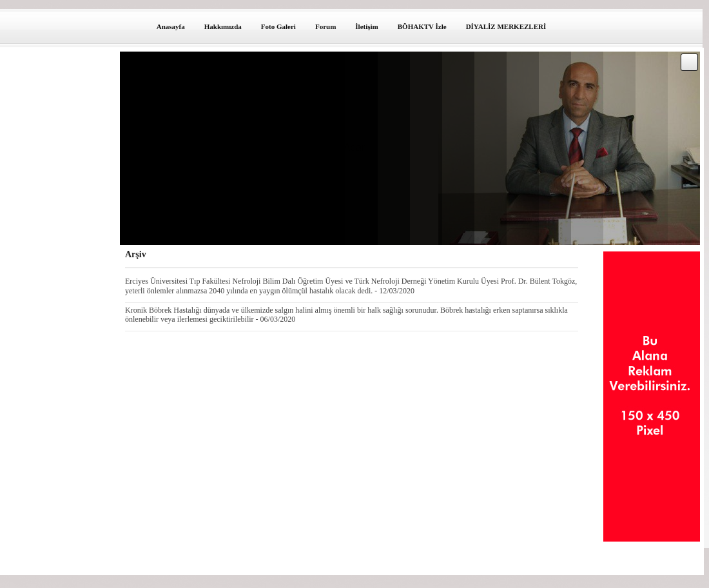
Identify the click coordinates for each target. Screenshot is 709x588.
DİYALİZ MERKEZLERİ (506, 26)
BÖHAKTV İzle (422, 26)
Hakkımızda (223, 26)
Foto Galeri (278, 26)
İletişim (366, 26)
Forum (325, 26)
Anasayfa (171, 26)
